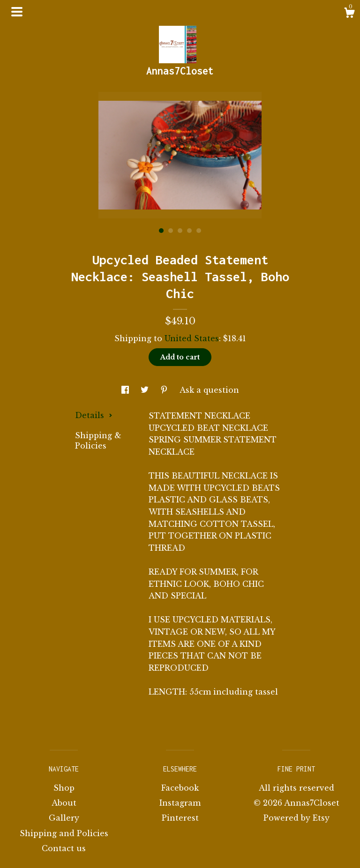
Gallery (64, 818)
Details (94, 415)
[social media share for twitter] (146, 390)
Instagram (180, 803)
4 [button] (189, 231)
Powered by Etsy (296, 818)
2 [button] (171, 231)
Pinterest (180, 818)
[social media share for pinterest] (165, 390)
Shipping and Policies (64, 833)
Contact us (64, 848)
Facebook (180, 788)
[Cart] (349, 14)
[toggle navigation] (17, 12)
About (64, 803)
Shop (64, 788)
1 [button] (161, 231)
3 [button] (180, 231)
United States (192, 338)
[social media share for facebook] (126, 390)
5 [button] (199, 231)
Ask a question (209, 390)
